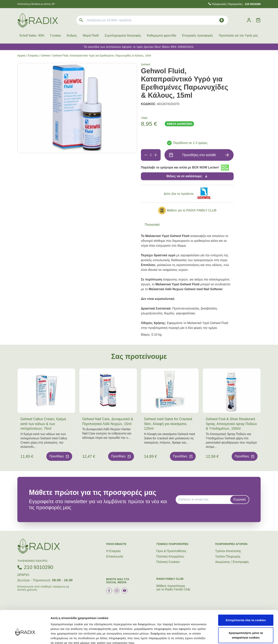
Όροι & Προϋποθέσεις (171, 551)
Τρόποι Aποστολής (228, 551)
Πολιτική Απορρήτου (170, 556)
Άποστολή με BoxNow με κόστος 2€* (36, 4)
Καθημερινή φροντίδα (162, 35)
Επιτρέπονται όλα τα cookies (246, 598)
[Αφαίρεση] (146, 155)
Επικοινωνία (115, 556)
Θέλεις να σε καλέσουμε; (184, 176)
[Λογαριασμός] (249, 20)
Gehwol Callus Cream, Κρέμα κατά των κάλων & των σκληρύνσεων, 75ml (43, 424)
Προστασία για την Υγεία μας (238, 35)
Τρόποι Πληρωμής (228, 556)
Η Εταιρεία (113, 551)
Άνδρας (72, 35)
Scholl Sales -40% (32, 35)
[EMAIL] (204, 499)
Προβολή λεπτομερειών (229, 636)
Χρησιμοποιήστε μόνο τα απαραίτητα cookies (246, 613)
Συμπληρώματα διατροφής (123, 35)
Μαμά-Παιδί (91, 35)
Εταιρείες (33, 56)
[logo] (38, 20)
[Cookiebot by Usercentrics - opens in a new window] (25, 636)
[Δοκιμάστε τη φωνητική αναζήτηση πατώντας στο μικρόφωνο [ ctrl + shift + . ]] (222, 20)
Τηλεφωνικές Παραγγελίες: (236, 4)
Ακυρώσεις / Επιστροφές (232, 562)
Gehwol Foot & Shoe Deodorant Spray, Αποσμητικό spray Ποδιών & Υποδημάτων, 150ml (231, 424)
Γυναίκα (56, 35)
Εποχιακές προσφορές (198, 35)
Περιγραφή (152, 225)
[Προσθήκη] (156, 155)
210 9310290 (39, 567)
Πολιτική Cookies (168, 562)
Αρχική (22, 56)
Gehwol (45, 56)
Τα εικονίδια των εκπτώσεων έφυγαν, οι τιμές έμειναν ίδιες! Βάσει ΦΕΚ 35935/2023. (139, 47)
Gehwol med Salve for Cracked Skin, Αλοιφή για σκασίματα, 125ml (168, 424)
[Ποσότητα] (151, 155)
